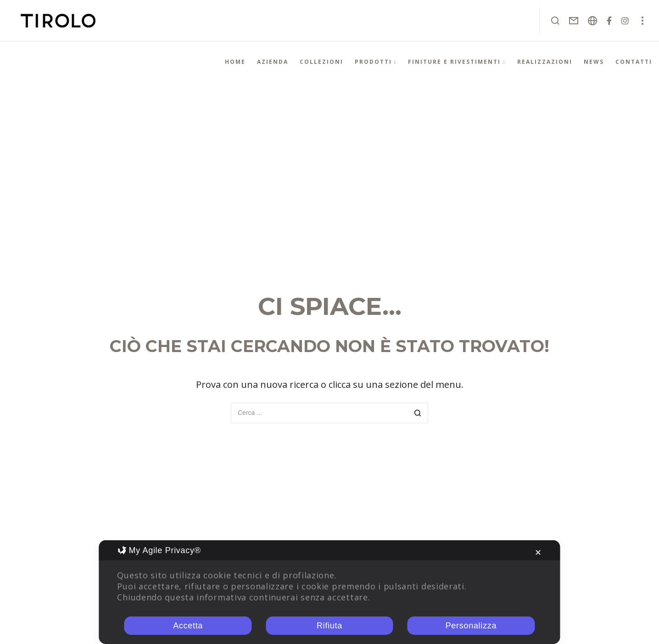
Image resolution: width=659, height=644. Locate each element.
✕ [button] (538, 553)
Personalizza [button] (471, 626)
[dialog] (329, 592)
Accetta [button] (188, 626)
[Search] (418, 414)
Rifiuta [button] (329, 626)
